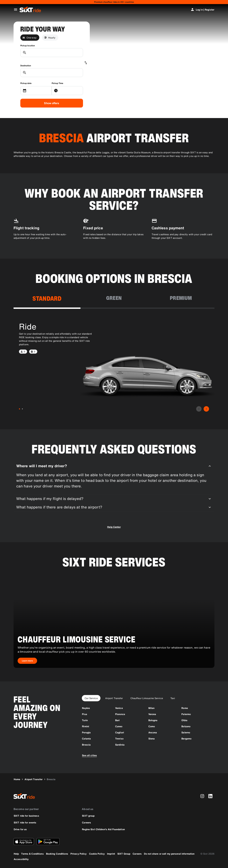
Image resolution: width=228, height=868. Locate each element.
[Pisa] (84, 714)
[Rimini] (86, 726)
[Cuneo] (119, 726)
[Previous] (199, 409)
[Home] (17, 779)
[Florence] (120, 714)
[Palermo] (186, 714)
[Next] (206, 409)
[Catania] (86, 739)
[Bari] (117, 720)
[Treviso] (119, 739)
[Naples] (86, 708)
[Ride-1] (19, 409)
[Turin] (85, 720)
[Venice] (119, 708)
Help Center (114, 527)
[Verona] (152, 714)
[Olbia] (184, 720)
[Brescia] (86, 745)
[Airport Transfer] (34, 779)
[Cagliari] (120, 732)
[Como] (152, 726)
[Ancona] (153, 732)
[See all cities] (89, 755)
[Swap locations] (86, 63)
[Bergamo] (186, 739)
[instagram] (202, 796)
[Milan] (152, 708)
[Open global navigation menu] (16, 9)
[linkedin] (210, 796)
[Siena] (152, 739)
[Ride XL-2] (22, 409)
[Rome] (185, 708)
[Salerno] (186, 732)
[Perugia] (86, 732)
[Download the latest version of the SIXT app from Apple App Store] (24, 842)
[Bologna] (153, 720)
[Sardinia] (120, 745)
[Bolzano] (186, 726)
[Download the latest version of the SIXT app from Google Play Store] (48, 842)
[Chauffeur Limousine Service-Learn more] (27, 661)
